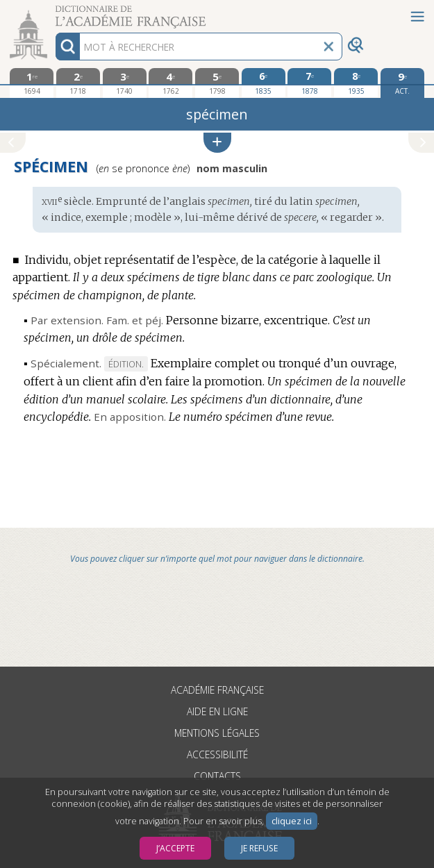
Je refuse (259, 848)
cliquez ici (292, 821)
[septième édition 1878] (309, 83)
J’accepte (175, 848)
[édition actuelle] (402, 83)
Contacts (217, 776)
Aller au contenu (54, 12)
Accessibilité (217, 754)
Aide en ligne (217, 711)
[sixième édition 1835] (264, 83)
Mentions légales (217, 733)
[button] (217, 143)
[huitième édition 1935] (356, 83)
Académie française (217, 690)
